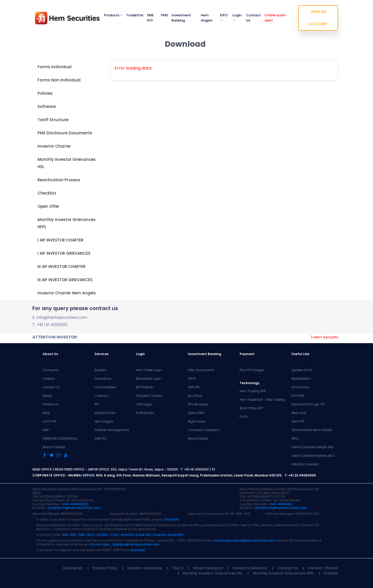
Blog (46, 413)
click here (138, 550)
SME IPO (150, 18)
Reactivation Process (59, 180)
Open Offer (48, 206)
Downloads (300, 387)
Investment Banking (181, 18)
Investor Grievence (145, 568)
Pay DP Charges (252, 370)
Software (47, 106)
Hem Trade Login (149, 370)
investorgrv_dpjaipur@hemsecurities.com (126, 544)
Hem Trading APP (253, 391)
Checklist (47, 193)
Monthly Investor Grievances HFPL (67, 223)
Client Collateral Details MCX (313, 456)
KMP (46, 430)
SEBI (82, 535)
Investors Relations (250, 568)
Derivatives (103, 379)
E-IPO (244, 417)
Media (47, 396)
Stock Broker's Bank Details (312, 430)
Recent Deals (198, 439)
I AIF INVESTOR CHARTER (60, 240)
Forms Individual (55, 67)
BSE (65, 535)
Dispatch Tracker (149, 396)
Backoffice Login (149, 379)
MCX (91, 535)
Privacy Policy (105, 568)
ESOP (192, 379)
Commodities (105, 387)
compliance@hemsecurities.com (74, 508)
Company (51, 370)
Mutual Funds (105, 413)
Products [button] (113, 15)
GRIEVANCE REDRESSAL (60, 439)
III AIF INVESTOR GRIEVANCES (65, 280)
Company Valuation (204, 430)
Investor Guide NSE (136, 535)
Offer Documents (201, 370)
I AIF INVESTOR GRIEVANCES (64, 253)
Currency (102, 396)
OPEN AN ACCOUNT (318, 18)
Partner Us (51, 404)
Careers (49, 379)
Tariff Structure (53, 120)
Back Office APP (251, 408)
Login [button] (237, 17)
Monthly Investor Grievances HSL (67, 163)
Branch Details (54, 447)
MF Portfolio (145, 387)
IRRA (295, 439)
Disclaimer (73, 568)
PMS (164, 15)
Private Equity (198, 404)
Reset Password (208, 568)
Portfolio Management (112, 430)
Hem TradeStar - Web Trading (263, 400)
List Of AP (50, 421)
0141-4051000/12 (75, 504)
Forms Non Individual (59, 80)
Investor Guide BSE (168, 535)
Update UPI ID (302, 370)
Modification (301, 379)
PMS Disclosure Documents (65, 133)
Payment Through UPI (308, 404)
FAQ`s (178, 568)
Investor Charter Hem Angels (67, 293)
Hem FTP (298, 421)
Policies (45, 93)
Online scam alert (275, 18)
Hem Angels (207, 18)
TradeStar (135, 15)
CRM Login (144, 404)
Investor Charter (54, 146)
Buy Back (195, 396)
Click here (171, 519)
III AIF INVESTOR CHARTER (62, 267)
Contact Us (253, 18)
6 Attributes (145, 413)
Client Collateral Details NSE (313, 447)
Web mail (299, 413)
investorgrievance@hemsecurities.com (245, 540)
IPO (97, 404)
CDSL (115, 535)
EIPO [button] (224, 17)
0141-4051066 (280, 504)
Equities (101, 370)
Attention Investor (305, 464)
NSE (73, 535)
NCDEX (103, 535)
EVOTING (298, 396)
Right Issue (196, 421)
